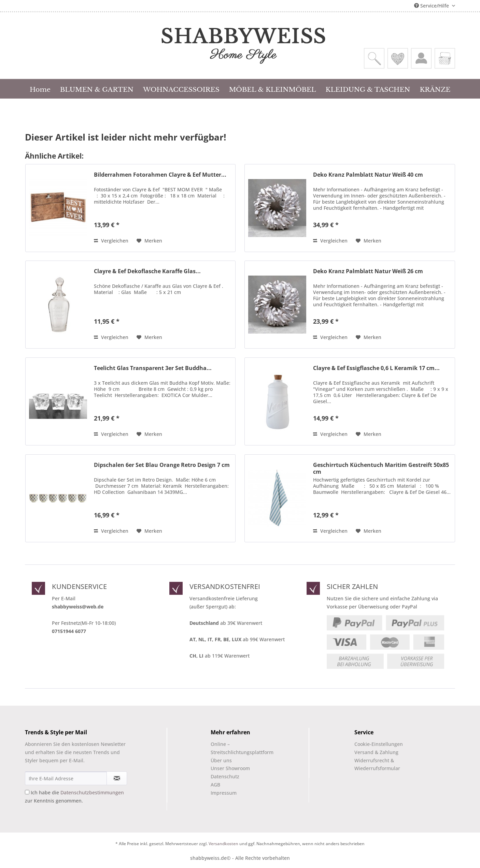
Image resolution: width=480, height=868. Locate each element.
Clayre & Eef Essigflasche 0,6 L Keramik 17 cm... (376, 368)
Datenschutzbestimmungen (92, 792)
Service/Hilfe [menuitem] (432, 6)
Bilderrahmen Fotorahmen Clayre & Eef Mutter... (160, 175)
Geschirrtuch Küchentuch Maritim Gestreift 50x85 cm (381, 468)
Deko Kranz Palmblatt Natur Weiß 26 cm (368, 271)
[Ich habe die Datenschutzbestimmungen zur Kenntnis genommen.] (27, 792)
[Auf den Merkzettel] (149, 241)
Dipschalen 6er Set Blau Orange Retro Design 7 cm (162, 465)
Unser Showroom (230, 768)
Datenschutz (225, 776)
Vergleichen (111, 241)
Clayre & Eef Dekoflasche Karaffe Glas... (147, 271)
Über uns (221, 760)
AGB (215, 785)
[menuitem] (374, 58)
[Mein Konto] (421, 58)
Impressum (224, 793)
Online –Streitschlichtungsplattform (236, 748)
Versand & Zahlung (376, 752)
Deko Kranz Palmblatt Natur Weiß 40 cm (368, 175)
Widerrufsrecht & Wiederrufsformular (377, 764)
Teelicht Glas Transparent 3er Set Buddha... (153, 368)
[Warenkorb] (445, 58)
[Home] (40, 89)
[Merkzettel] (398, 58)
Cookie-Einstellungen (379, 744)
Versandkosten (223, 844)
